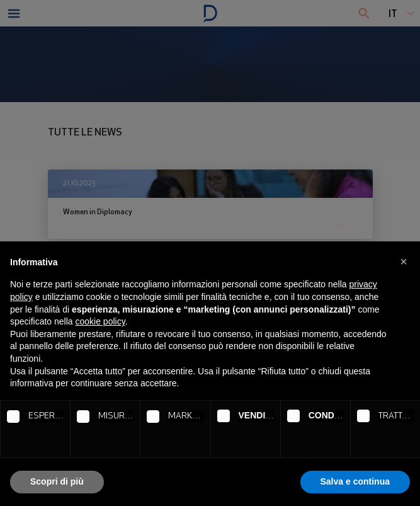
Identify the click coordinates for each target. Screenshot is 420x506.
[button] (404, 262)
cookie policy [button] (100, 321)
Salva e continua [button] (355, 481)
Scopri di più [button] (57, 481)
